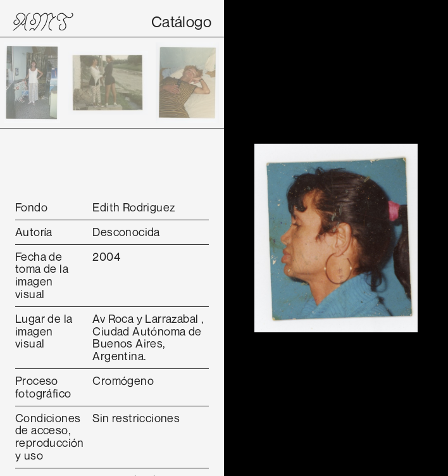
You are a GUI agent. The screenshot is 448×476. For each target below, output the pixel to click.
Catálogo (181, 22)
